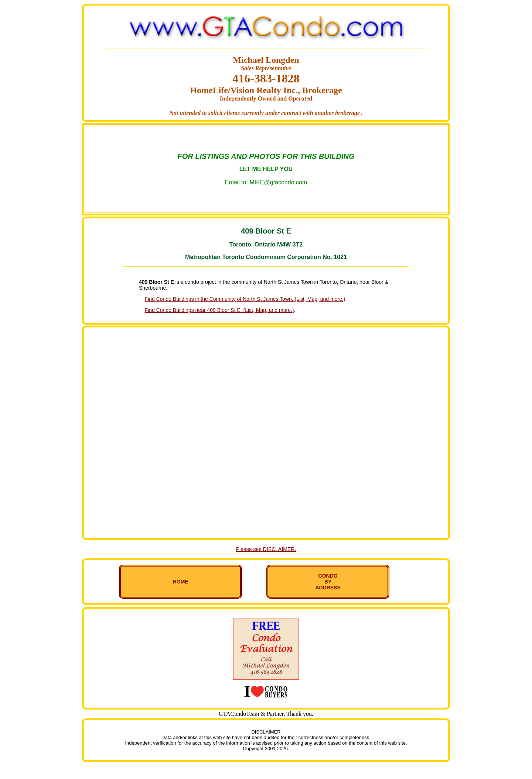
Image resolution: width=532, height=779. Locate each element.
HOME (181, 582)
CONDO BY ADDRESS (328, 582)
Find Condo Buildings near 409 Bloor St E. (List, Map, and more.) (219, 310)
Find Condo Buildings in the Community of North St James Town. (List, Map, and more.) (245, 299)
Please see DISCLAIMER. (266, 549)
